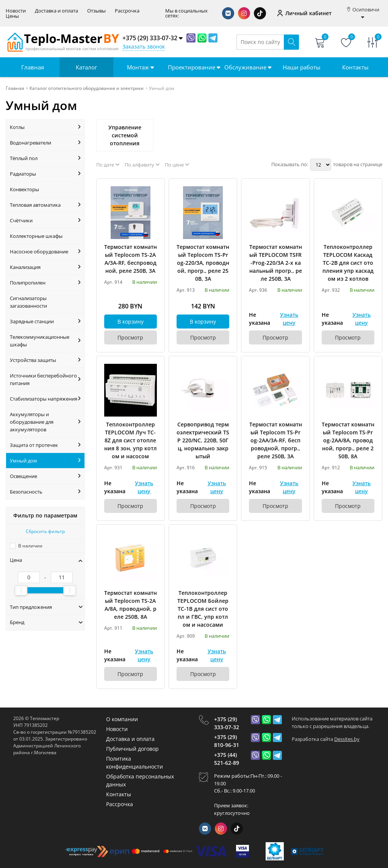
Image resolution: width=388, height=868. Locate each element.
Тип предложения (46, 607)
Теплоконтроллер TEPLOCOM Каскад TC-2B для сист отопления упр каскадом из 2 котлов (348, 263)
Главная (33, 67)
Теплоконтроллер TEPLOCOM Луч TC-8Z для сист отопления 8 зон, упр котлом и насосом (131, 440)
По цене (177, 165)
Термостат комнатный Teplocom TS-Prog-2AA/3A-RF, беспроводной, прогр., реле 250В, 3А (276, 440)
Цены (12, 16)
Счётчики (45, 220)
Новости (16, 11)
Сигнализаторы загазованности (28, 302)
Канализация (45, 267)
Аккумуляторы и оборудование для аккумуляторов (45, 422)
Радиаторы (45, 174)
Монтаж (140, 67)
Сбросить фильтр (45, 531)
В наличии (30, 546)
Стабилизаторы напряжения (45, 399)
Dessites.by (347, 739)
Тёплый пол (45, 158)
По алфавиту (142, 165)
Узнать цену (289, 319)
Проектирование (194, 67)
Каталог (86, 67)
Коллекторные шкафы (36, 236)
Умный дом (45, 461)
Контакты (355, 67)
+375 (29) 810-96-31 (227, 741)
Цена (46, 560)
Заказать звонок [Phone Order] (144, 46)
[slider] (21, 590)
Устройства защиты (45, 360)
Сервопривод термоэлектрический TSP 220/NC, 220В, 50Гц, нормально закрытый (203, 440)
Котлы (45, 127)
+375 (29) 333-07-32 (227, 723)
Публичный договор (132, 749)
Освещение (45, 476)
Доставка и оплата (56, 11)
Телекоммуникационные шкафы (45, 341)
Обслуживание (248, 67)
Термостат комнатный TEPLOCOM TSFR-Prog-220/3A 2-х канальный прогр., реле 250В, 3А (276, 263)
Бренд (46, 622)
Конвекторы (24, 189)
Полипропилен (45, 283)
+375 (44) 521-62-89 (227, 759)
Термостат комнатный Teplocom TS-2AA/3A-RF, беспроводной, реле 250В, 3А (131, 259)
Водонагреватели (45, 143)
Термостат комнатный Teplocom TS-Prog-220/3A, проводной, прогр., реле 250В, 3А (203, 263)
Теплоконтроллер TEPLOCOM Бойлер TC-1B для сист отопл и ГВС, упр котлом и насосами (203, 609)
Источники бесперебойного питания (45, 379)
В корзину (131, 322)
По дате (108, 165)
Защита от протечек (45, 445)
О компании (122, 719)
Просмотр (130, 337)
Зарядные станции (45, 321)
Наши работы (302, 67)
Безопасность (45, 492)
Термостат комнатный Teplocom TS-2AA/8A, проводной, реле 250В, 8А (131, 605)
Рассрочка (127, 11)
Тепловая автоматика (45, 205)
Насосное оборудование (45, 252)
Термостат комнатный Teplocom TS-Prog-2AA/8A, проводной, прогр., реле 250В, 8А (348, 440)
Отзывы (96, 11)
